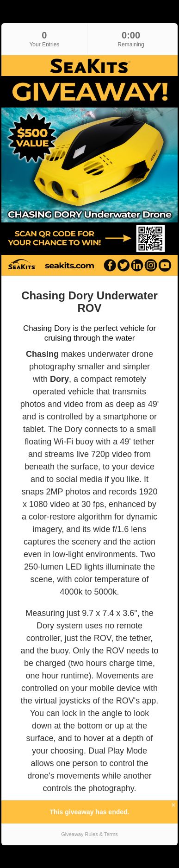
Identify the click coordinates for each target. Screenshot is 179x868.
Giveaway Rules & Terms (89, 834)
